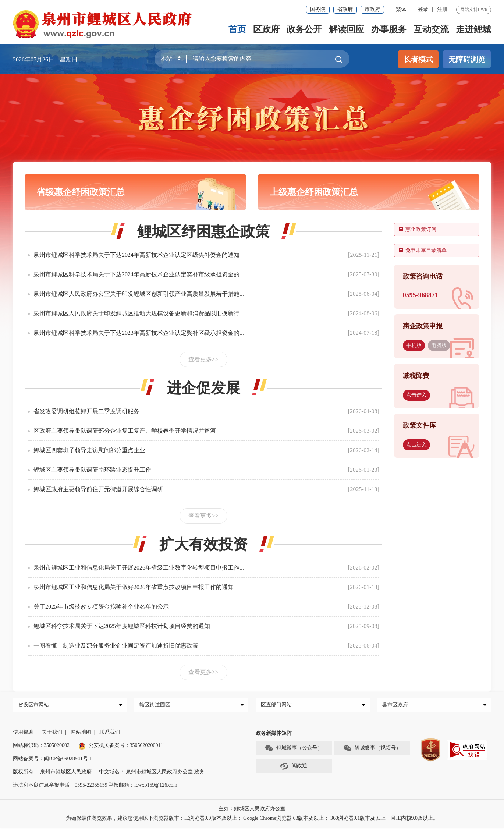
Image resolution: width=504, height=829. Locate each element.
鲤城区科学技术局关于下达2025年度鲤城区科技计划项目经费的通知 (122, 626)
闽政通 (294, 768)
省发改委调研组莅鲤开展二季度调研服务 (86, 411)
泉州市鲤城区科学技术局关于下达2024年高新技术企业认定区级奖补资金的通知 (136, 255)
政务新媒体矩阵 (274, 735)
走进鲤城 (473, 29)
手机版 (414, 345)
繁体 (401, 9)
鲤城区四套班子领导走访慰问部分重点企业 (89, 450)
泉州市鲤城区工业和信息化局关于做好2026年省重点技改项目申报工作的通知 (134, 587)
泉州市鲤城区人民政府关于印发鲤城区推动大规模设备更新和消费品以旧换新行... (139, 313)
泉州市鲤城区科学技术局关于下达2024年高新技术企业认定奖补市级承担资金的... (139, 274)
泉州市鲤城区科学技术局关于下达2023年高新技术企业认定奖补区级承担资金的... (139, 333)
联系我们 (110, 734)
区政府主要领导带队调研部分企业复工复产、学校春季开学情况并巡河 (125, 431)
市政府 (372, 9)
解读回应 (347, 29)
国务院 (318, 9)
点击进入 (416, 395)
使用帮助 (23, 734)
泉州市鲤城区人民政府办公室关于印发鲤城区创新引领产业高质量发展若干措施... (139, 294)
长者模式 (418, 59)
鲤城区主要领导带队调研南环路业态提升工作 (92, 470)
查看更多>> (203, 359)
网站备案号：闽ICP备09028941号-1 (52, 760)
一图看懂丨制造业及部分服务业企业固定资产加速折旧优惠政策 (116, 646)
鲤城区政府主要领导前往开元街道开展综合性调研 (98, 489)
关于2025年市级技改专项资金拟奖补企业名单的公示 (101, 607)
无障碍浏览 (467, 59)
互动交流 (431, 29)
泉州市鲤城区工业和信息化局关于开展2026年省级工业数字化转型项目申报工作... (139, 568)
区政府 (266, 29)
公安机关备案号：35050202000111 (122, 747)
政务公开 (304, 29)
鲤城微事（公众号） (294, 750)
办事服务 (389, 29)
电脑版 (439, 345)
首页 (237, 29)
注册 (442, 9)
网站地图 (81, 734)
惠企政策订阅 (418, 229)
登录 (423, 9)
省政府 (345, 9)
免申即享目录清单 (423, 250)
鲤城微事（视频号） (372, 750)
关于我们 (52, 734)
